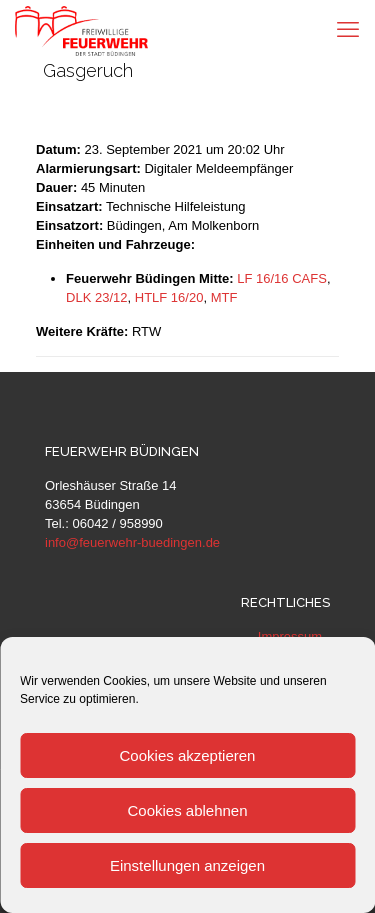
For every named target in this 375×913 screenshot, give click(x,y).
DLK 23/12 (96, 297)
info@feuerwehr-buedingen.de (132, 542)
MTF (224, 297)
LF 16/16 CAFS (282, 278)
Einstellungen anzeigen (187, 865)
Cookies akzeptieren (188, 755)
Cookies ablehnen (187, 810)
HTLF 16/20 (169, 297)
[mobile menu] (348, 30)
